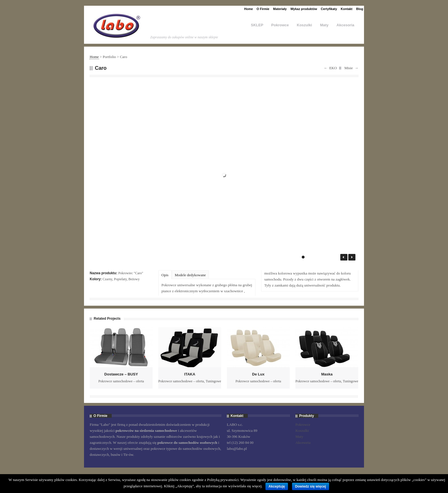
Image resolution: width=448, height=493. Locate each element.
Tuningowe (213, 381)
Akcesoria (345, 25)
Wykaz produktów (304, 9)
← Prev (344, 257)
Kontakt (347, 9)
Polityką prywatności (223, 480)
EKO (333, 68)
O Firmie (263, 9)
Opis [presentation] (165, 275)
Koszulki (304, 25)
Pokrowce (280, 25)
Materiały (280, 9)
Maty (324, 25)
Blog (360, 9)
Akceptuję (277, 486)
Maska (327, 374)
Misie (349, 68)
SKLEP (257, 25)
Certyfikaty (329, 9)
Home (249, 9)
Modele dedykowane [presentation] (190, 275)
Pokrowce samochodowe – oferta (121, 381)
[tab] (165, 275)
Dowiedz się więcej (311, 486)
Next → (352, 257)
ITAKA (190, 374)
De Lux (258, 374)
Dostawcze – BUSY (121, 374)
